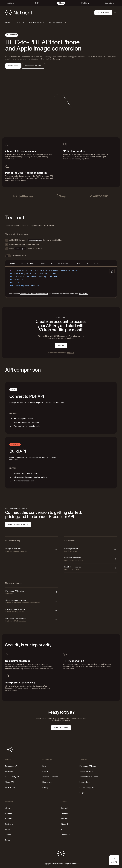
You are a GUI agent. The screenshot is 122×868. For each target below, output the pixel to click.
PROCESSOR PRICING (33, 66)
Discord (64, 824)
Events (45, 771)
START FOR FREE (61, 728)
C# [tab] (52, 263)
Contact (65, 808)
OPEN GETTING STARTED (18, 524)
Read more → (83, 294)
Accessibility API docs (89, 777)
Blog (44, 766)
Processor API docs (88, 766)
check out (28, 669)
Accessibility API (12, 777)
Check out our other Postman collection (34, 294)
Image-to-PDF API (37, 23)
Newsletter (47, 782)
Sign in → (71, 353)
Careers (9, 813)
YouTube (65, 819)
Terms (8, 835)
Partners (9, 824)
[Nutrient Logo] (19, 13)
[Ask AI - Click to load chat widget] (114, 860)
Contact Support (87, 787)
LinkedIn (64, 813)
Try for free (103, 12)
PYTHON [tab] (77, 263)
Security (9, 819)
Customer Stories (50, 777)
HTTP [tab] (96, 263)
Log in (82, 793)
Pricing (45, 787)
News (8, 840)
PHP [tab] (87, 263)
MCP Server (10, 787)
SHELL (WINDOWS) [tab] (28, 263)
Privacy (8, 829)
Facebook (65, 835)
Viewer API (10, 771)
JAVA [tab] (43, 263)
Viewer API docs (86, 771)
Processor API (11, 766)
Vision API (9, 782)
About (8, 808)
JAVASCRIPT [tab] (63, 263)
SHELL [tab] (13, 263)
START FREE (13, 66)
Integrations (85, 782)
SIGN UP (61, 345)
